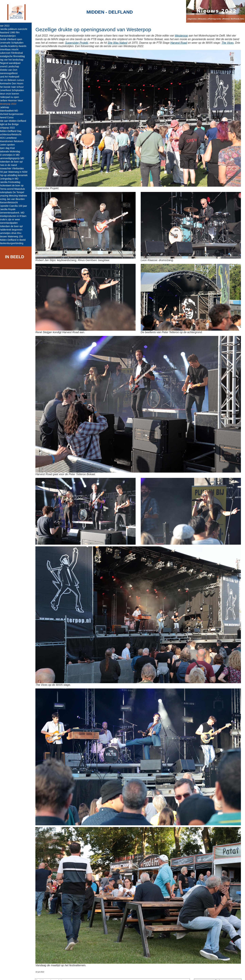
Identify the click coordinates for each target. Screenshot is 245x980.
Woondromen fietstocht (14, 141)
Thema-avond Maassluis (14, 189)
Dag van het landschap (14, 60)
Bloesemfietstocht (11, 202)
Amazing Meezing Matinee (15, 196)
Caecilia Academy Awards (15, 46)
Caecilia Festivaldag (12, 182)
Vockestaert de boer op (14, 185)
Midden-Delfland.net (52, 974)
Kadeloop (6, 107)
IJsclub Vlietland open (13, 39)
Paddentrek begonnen (13, 230)
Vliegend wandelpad (12, 63)
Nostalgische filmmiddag (14, 56)
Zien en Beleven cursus (14, 80)
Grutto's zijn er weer (12, 219)
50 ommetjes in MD (12, 155)
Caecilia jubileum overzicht (15, 29)
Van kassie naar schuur (14, 87)
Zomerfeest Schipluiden (14, 90)
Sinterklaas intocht (11, 49)
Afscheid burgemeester (14, 114)
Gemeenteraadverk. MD (14, 213)
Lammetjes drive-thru (13, 233)
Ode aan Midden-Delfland (15, 121)
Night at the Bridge (11, 124)
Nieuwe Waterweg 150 (13, 236)
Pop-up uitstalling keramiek (16, 175)
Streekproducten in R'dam (15, 216)
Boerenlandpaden (11, 223)
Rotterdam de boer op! (13, 162)
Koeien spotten (9, 145)
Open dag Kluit (9, 148)
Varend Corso (9, 117)
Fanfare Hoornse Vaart (13, 100)
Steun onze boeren (11, 94)
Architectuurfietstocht (13, 134)
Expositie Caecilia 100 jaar (15, 206)
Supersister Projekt (86, 43)
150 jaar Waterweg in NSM (16, 172)
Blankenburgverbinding (14, 243)
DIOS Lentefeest (10, 138)
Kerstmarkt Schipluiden (14, 43)
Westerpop (184, 36)
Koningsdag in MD (11, 179)
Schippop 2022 (9, 128)
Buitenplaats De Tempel (14, 192)
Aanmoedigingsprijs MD (14, 158)
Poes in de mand (10, 165)
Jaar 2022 (7, 26)
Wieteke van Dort (10, 70)
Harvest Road (188, 43)
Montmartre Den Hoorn (14, 83)
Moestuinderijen (10, 36)
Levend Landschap (11, 66)
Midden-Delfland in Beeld (15, 240)
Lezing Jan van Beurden (14, 199)
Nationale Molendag (12, 151)
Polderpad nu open (11, 97)
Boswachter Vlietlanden (14, 168)
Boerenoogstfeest (11, 73)
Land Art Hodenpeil (11, 77)
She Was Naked (127, 43)
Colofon (72, 974)
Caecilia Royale (10, 209)
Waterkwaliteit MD (11, 111)
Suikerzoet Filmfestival (13, 53)
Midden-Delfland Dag (13, 131)
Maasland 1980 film (12, 32)
